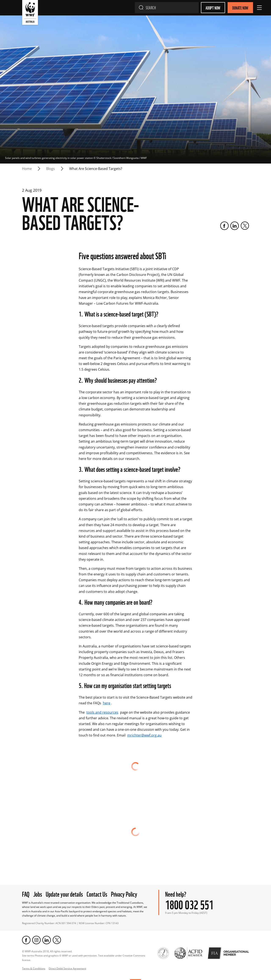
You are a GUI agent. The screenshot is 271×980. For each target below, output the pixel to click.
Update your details (64, 894)
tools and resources (102, 712)
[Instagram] (36, 940)
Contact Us (97, 894)
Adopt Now (213, 8)
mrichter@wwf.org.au (144, 735)
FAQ (26, 894)
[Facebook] (224, 226)
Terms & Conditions (34, 968)
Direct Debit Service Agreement (67, 968)
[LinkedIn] (235, 226)
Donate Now (240, 8)
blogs (50, 169)
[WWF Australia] (30, 13)
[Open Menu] (259, 8)
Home (27, 169)
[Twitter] (245, 226)
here (107, 703)
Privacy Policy (124, 894)
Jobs (38, 894)
